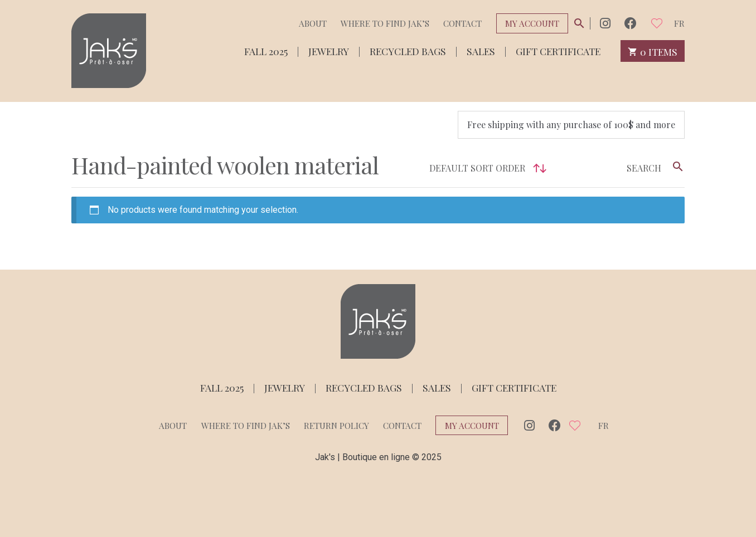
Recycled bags (408, 50)
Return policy (336, 426)
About (313, 23)
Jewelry (329, 50)
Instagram (605, 23)
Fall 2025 (266, 50)
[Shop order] (485, 168)
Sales (481, 50)
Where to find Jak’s (385, 23)
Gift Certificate (558, 50)
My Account (532, 23)
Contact (462, 23)
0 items (653, 51)
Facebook (631, 23)
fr (679, 23)
